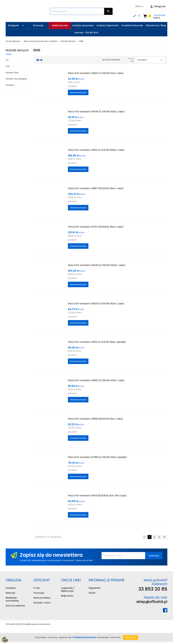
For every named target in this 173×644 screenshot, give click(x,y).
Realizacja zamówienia (12, 599)
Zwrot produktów (15, 606)
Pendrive (10, 85)
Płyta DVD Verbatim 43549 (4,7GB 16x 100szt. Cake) (97, 265)
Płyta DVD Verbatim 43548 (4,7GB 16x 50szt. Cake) (96, 112)
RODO (92, 593)
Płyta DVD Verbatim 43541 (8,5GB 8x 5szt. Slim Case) (97, 496)
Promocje (39, 593)
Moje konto (67, 596)
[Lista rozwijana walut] (140, 7)
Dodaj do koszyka (78, 92)
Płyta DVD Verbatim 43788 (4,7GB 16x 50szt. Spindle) (97, 457)
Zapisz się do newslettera (51, 555)
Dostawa (11, 588)
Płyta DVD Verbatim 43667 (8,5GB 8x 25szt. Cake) (96, 188)
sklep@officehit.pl (152, 602)
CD (7, 60)
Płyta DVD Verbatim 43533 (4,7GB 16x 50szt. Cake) (96, 304)
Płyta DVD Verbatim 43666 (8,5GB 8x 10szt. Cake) (95, 419)
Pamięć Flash (12, 73)
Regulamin (94, 588)
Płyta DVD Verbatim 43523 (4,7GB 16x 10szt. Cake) (96, 73)
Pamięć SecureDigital (16, 79)
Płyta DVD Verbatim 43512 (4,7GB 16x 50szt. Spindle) (97, 342)
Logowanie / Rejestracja (68, 589)
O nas (37, 588)
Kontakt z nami (42, 603)
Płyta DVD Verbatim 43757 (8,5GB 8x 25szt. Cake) (96, 227)
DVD (8, 66)
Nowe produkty (42, 598)
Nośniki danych (17, 50)
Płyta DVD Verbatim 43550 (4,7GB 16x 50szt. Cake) (96, 380)
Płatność (11, 593)
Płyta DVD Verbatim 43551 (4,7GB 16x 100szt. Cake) (96, 150)
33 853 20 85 (153, 589)
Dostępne (150, 60)
